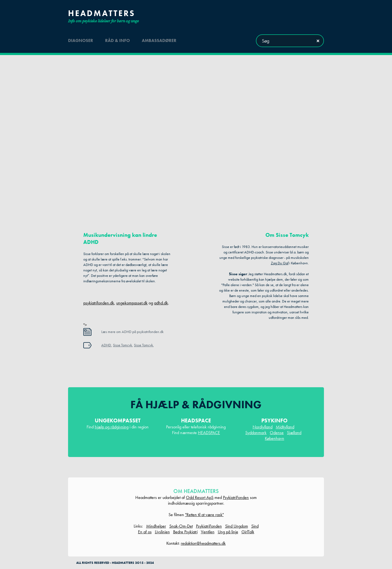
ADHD (106, 345)
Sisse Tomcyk (122, 345)
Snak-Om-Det (181, 526)
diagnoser (81, 40)
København (275, 438)
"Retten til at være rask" (204, 515)
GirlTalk (248, 532)
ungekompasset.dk (132, 303)
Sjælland (294, 433)
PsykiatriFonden (236, 497)
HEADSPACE (209, 433)
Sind (255, 526)
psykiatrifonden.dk (99, 303)
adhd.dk (161, 303)
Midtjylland (285, 427)
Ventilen (208, 532)
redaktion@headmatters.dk (203, 543)
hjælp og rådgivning (112, 427)
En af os (145, 532)
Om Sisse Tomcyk (287, 235)
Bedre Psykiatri (185, 532)
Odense (277, 433)
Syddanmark (256, 433)
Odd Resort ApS (200, 497)
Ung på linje (228, 532)
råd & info (117, 40)
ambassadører (159, 40)
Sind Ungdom (237, 526)
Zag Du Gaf (280, 263)
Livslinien (162, 532)
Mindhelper (156, 526)
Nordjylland (263, 427)
